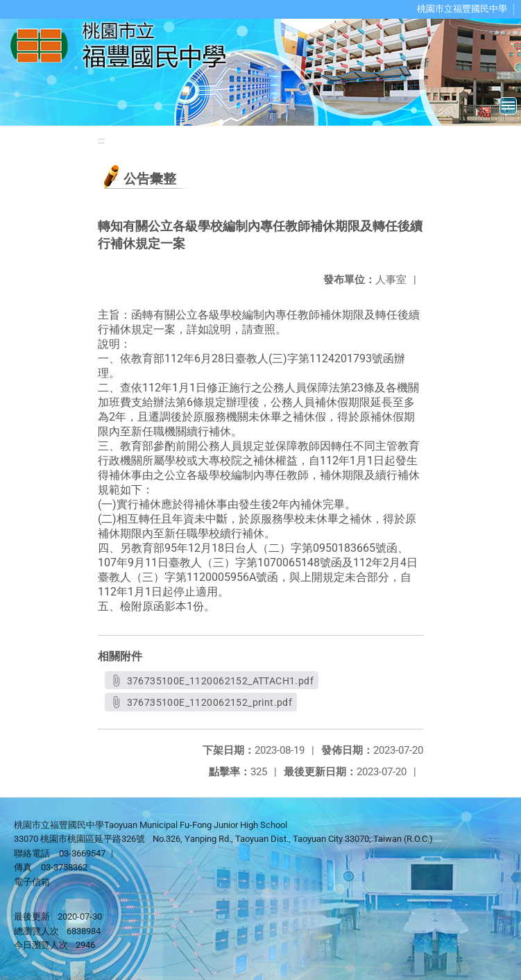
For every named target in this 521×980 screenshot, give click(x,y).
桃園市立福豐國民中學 (462, 9)
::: (101, 141)
